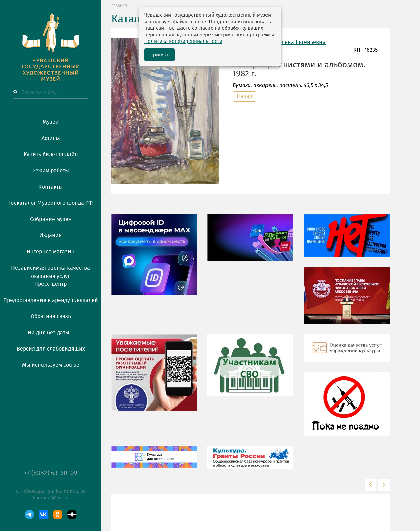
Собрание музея (51, 219)
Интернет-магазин (51, 252)
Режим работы (51, 171)
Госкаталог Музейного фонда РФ (51, 203)
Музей (51, 122)
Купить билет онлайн (51, 155)
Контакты (51, 187)
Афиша (51, 138)
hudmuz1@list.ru (51, 498)
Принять (160, 55)
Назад (245, 96)
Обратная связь (51, 316)
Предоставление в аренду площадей (51, 300)
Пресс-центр (51, 284)
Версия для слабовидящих (51, 349)
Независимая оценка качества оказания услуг (51, 271)
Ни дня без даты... (51, 333)
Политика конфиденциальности (183, 41)
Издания (51, 235)
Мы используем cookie (51, 365)
